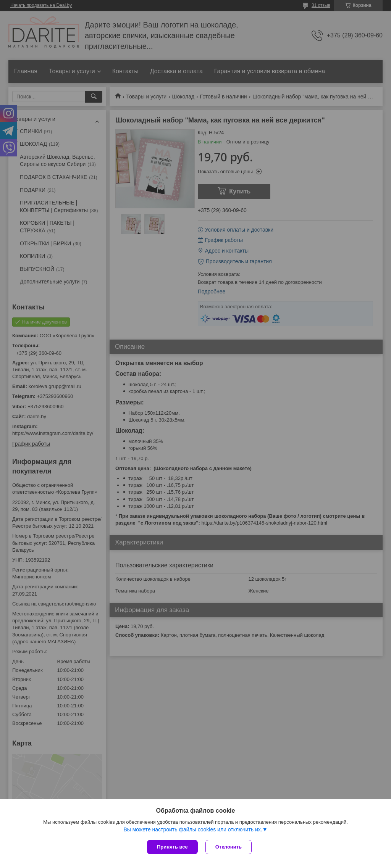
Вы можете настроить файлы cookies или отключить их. (193, 829)
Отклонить (229, 847)
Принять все (172, 847)
